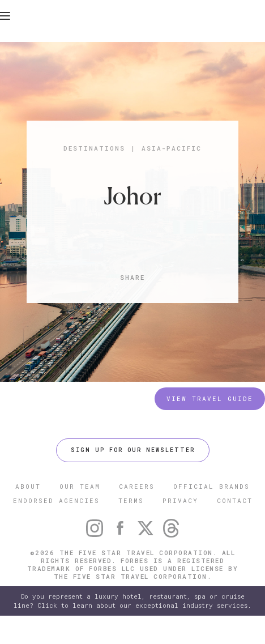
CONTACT (235, 500)
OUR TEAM (80, 486)
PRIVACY (180, 500)
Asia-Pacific (172, 148)
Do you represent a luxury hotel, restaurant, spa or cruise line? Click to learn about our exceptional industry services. (132, 601)
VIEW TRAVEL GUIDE (210, 398)
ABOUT (28, 486)
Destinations (94, 148)
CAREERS (137, 486)
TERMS (131, 500)
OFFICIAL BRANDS (211, 486)
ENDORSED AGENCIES (56, 500)
